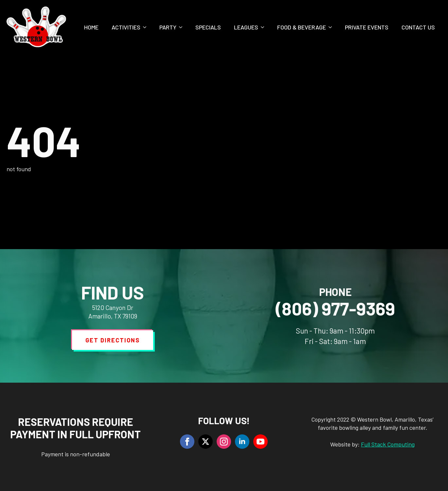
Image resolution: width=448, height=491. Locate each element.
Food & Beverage (302, 27)
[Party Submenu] (183, 27)
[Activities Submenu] (147, 27)
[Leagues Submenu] (264, 27)
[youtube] (260, 442)
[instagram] (224, 442)
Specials (208, 27)
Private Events (367, 27)
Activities (126, 27)
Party (168, 27)
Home (91, 27)
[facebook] (187, 442)
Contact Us (418, 27)
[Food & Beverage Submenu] (332, 27)
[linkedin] (242, 442)
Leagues (246, 27)
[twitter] (206, 442)
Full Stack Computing (388, 444)
